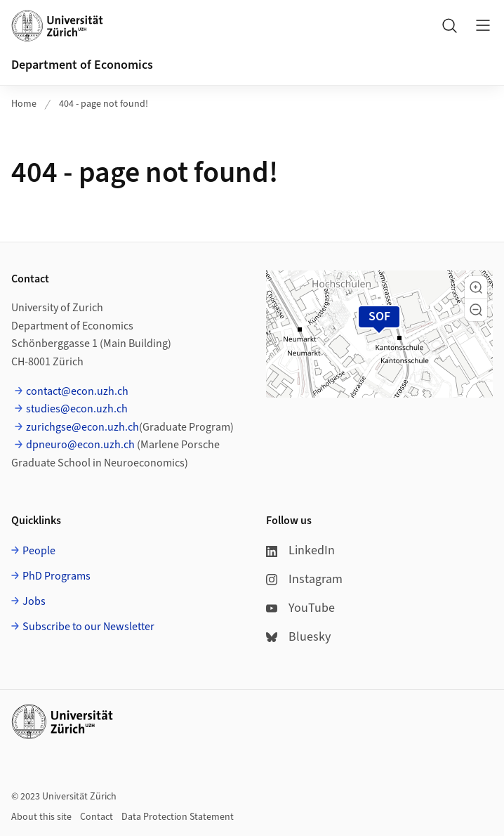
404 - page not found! (104, 104)
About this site (41, 817)
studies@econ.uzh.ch (77, 409)
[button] (476, 287)
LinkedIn (300, 550)
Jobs (34, 601)
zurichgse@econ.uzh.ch (82, 427)
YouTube (300, 608)
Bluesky (298, 637)
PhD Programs (57, 576)
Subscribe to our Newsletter (88, 627)
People (39, 551)
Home (24, 104)
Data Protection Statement (178, 817)
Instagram (304, 579)
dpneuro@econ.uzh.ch (80, 445)
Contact (97, 817)
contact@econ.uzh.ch (77, 391)
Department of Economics (82, 65)
